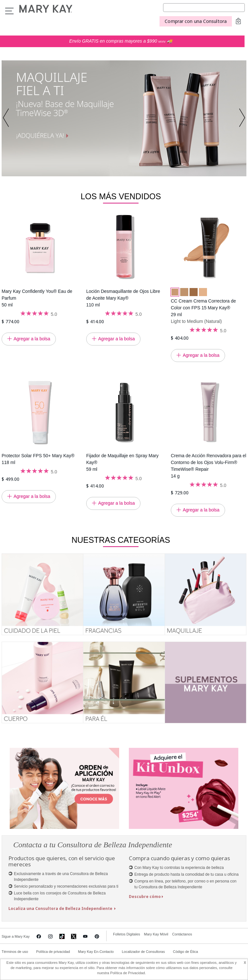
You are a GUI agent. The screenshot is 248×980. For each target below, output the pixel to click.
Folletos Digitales (127, 934)
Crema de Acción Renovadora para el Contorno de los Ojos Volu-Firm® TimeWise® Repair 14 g (208, 466)
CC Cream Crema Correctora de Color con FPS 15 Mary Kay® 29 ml (203, 308)
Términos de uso (15, 952)
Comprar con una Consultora (196, 21)
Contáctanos (182, 934)
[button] (8, 118)
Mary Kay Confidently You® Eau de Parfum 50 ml (37, 298)
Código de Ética (185, 952)
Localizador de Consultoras (143, 952)
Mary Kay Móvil (156, 934)
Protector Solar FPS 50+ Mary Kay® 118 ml (38, 459)
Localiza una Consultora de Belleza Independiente (61, 908)
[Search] (204, 8)
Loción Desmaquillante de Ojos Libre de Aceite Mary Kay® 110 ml (123, 298)
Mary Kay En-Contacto (96, 952)
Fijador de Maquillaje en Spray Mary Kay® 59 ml (122, 462)
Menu (9, 11)
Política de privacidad (53, 952)
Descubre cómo (145, 897)
